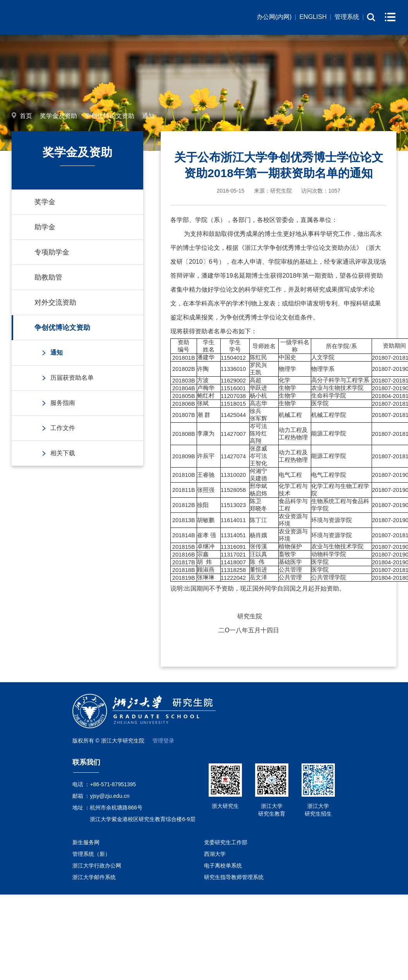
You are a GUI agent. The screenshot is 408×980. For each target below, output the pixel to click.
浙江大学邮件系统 (94, 877)
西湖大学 (215, 854)
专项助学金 (52, 252)
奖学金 (45, 202)
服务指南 (63, 403)
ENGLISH (313, 17)
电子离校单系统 (223, 866)
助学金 (45, 227)
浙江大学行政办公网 (97, 866)
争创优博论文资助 (110, 116)
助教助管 (48, 277)
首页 (26, 116)
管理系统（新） (91, 854)
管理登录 (163, 741)
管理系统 (347, 17)
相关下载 (63, 453)
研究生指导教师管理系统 (234, 877)
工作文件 (63, 428)
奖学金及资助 (58, 116)
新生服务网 (86, 842)
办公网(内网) (274, 17)
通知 (148, 116)
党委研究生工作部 (226, 842)
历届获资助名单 (72, 378)
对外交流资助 (55, 302)
